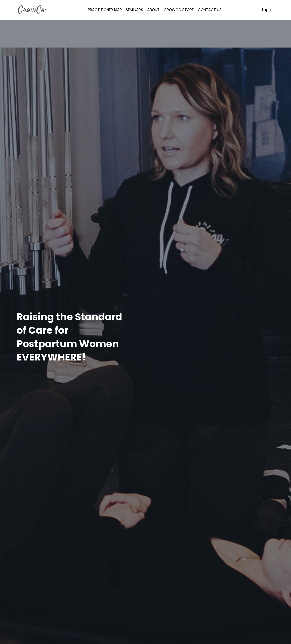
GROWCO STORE (179, 10)
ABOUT (153, 10)
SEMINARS (134, 10)
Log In (267, 10)
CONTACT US (210, 10)
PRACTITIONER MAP (105, 10)
